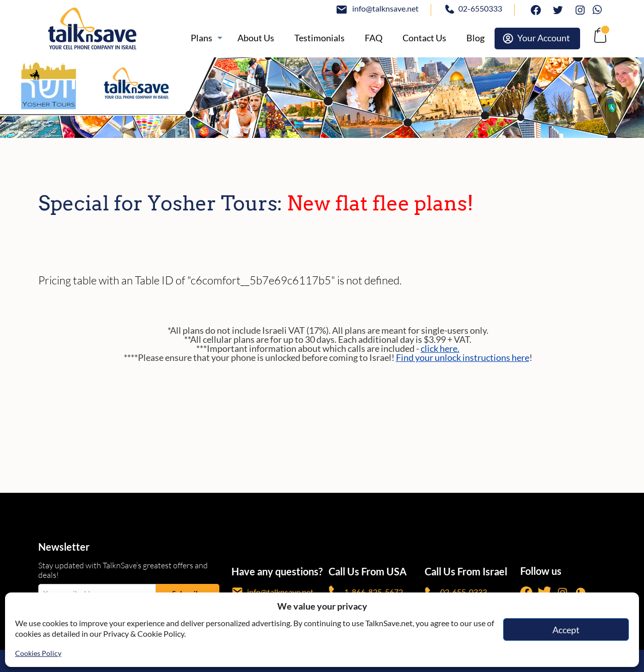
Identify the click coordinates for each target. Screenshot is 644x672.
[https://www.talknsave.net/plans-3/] (204, 38)
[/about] (256, 38)
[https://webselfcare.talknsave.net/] (537, 39)
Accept (566, 630)
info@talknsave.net (272, 592)
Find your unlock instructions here (463, 357)
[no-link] (599, 38)
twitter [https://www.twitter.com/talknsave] (555, 9)
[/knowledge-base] (374, 38)
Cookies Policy (38, 653)
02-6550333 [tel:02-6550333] (480, 9)
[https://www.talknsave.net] (101, 28)
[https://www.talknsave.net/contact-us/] (424, 38)
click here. (440, 348)
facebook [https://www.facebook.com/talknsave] (533, 9)
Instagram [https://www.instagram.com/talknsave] (578, 9)
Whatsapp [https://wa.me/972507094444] (600, 9)
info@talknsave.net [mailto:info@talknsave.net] (385, 9)
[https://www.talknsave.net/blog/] (475, 38)
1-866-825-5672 (366, 592)
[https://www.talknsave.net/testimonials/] (319, 38)
